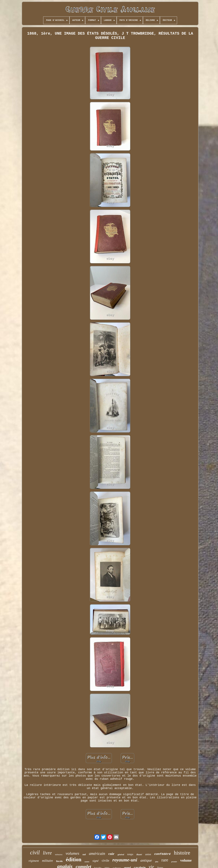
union (148, 854)
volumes (72, 853)
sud (84, 854)
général (121, 854)
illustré (139, 855)
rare (165, 860)
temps (130, 854)
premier (174, 862)
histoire (182, 853)
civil (35, 853)
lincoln (59, 861)
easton (87, 862)
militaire (48, 861)
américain (97, 854)
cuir (111, 854)
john (157, 862)
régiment (34, 861)
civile (106, 860)
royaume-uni (125, 860)
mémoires (59, 855)
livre (47, 853)
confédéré (163, 854)
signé (96, 861)
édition (74, 860)
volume (186, 860)
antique (146, 860)
